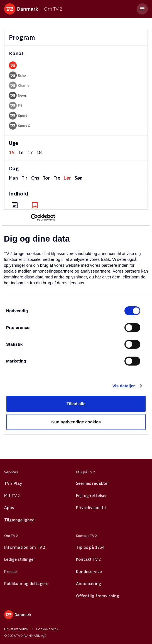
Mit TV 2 (12, 496)
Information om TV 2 (25, 547)
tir (24, 178)
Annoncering (89, 584)
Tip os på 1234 (90, 547)
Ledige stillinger (20, 559)
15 (12, 153)
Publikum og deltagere (26, 584)
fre (57, 178)
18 (39, 153)
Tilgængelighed (19, 520)
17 (30, 153)
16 (21, 153)
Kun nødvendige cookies (76, 422)
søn (79, 178)
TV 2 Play (13, 483)
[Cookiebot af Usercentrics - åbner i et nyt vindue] (31, 218)
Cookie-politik (47, 629)
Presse (10, 572)
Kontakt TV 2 (88, 559)
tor (46, 178)
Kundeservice (89, 572)
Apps (9, 508)
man (13, 178)
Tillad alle (76, 404)
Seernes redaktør (93, 483)
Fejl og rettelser (91, 496)
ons (35, 178)
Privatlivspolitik (91, 508)
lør (67, 178)
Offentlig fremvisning (98, 596)
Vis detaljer (124, 386)
